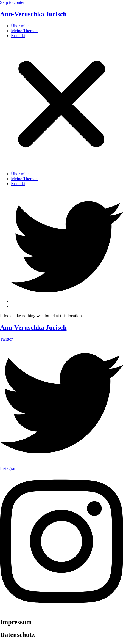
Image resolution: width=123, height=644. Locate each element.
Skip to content (13, 2)
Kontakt (18, 36)
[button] (62, 105)
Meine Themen (24, 31)
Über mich (20, 26)
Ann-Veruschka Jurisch (33, 14)
